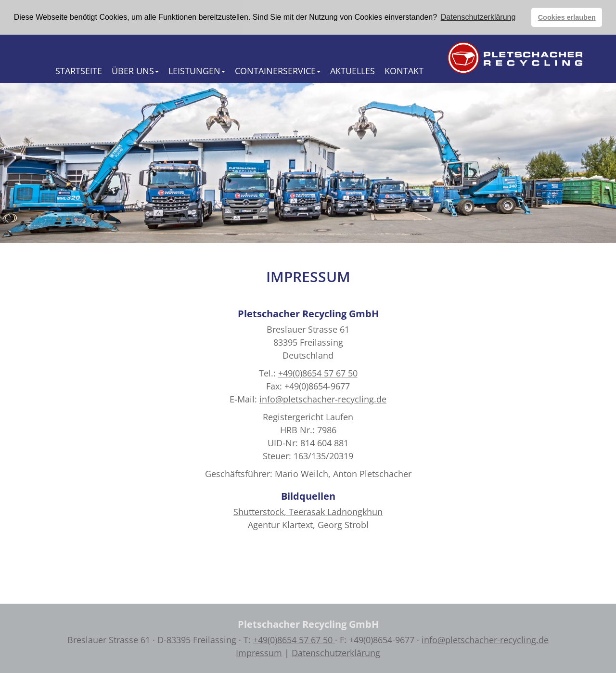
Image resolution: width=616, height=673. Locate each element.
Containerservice (278, 70)
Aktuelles (353, 70)
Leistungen (197, 70)
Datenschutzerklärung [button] (478, 17)
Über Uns (135, 70)
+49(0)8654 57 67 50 (318, 373)
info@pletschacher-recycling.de (323, 399)
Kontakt (404, 70)
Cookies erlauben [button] (567, 17)
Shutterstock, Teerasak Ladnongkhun (308, 511)
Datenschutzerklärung (336, 652)
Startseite (79, 70)
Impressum (259, 652)
